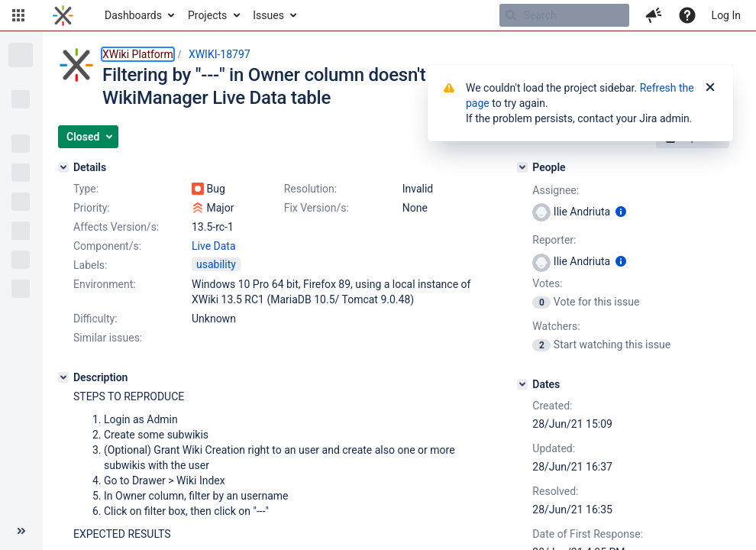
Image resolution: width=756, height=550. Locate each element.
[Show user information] (621, 212)
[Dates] (522, 384)
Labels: (90, 265)
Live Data (214, 246)
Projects (207, 15)
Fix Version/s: (317, 208)
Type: (86, 189)
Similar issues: (108, 338)
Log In (726, 15)
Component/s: (107, 246)
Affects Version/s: (116, 227)
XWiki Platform (138, 54)
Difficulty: (95, 319)
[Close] (710, 88)
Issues (268, 15)
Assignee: (556, 190)
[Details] (63, 167)
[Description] (63, 377)
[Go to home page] (63, 15)
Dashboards (133, 15)
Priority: (92, 208)
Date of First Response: (588, 534)
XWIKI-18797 (220, 54)
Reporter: (554, 240)
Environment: (105, 284)
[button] (18, 15)
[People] (522, 167)
